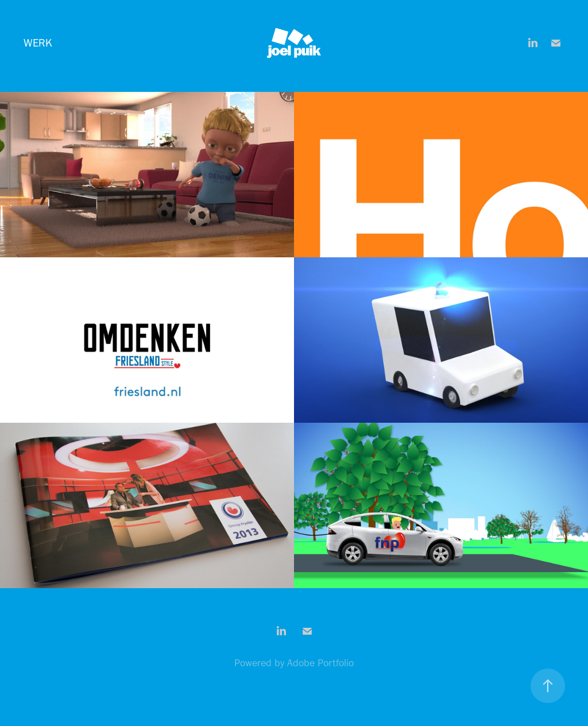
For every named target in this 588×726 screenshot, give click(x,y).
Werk (38, 43)
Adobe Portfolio (320, 663)
